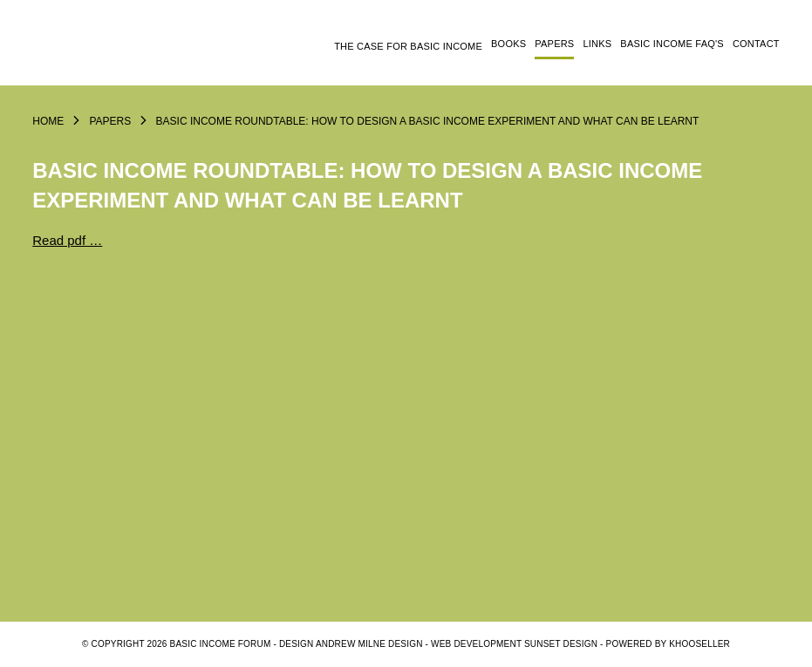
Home (48, 121)
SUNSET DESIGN (561, 644)
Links (597, 44)
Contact (756, 44)
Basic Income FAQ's (672, 44)
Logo (124, 50)
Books (508, 44)
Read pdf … (67, 240)
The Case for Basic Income (408, 46)
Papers (554, 44)
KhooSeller (699, 644)
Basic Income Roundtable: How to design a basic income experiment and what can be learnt (428, 121)
